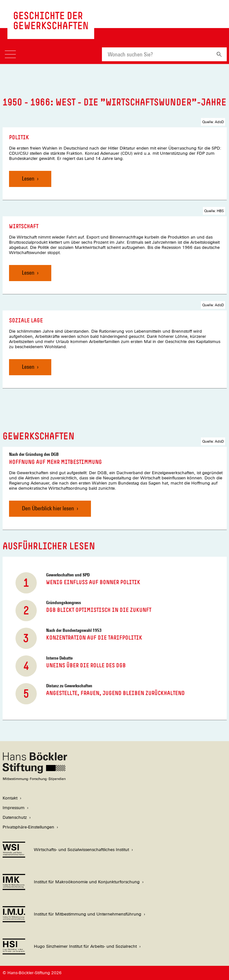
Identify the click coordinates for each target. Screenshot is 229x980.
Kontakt (10, 798)
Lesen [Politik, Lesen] (28, 178)
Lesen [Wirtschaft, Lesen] (28, 273)
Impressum (14, 808)
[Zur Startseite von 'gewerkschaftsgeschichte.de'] (51, 26)
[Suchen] (219, 54)
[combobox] (157, 54)
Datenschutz (15, 817)
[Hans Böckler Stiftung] (35, 779)
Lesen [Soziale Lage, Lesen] (28, 367)
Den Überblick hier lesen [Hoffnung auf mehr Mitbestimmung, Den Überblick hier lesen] (48, 508)
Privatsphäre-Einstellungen (28, 827)
